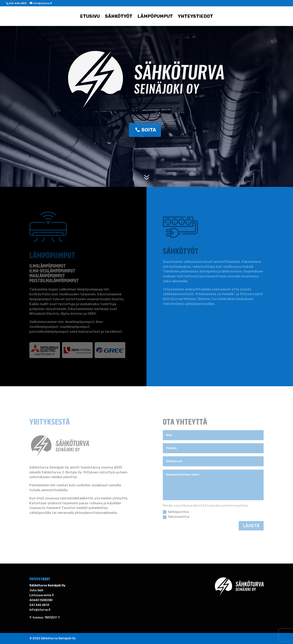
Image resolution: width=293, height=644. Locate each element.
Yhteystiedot (195, 17)
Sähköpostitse (176, 512)
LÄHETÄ (251, 526)
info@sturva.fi (40, 610)
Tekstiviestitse (176, 517)
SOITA (149, 131)
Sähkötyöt (119, 17)
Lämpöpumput (155, 17)
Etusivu (90, 17)
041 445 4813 (18, 3)
